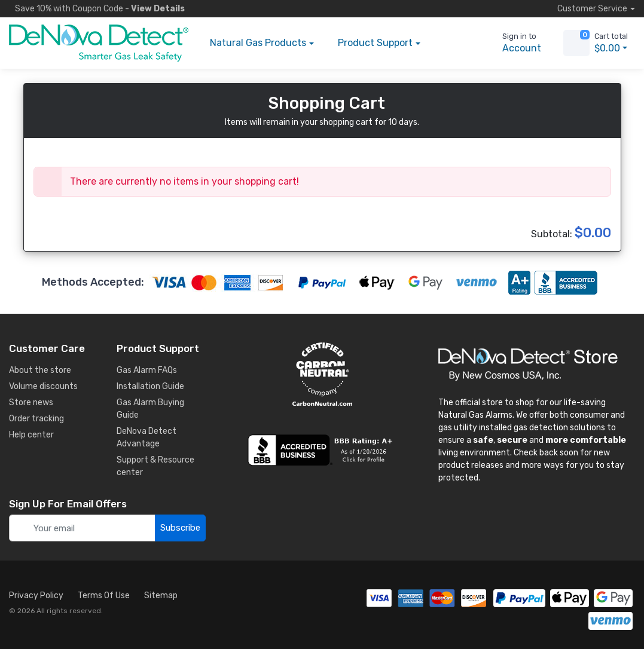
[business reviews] (322, 450)
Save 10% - (97, 8)
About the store (40, 370)
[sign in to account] (513, 43)
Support (375, 43)
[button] (450, 43)
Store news (31, 402)
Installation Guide (150, 386)
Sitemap (161, 596)
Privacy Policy (36, 596)
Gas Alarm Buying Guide (150, 409)
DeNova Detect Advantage (146, 437)
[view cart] (576, 43)
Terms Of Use (104, 596)
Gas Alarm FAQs (147, 370)
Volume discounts (43, 386)
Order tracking (36, 419)
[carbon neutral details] (322, 374)
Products (258, 43)
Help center (31, 435)
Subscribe (180, 528)
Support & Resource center (155, 466)
